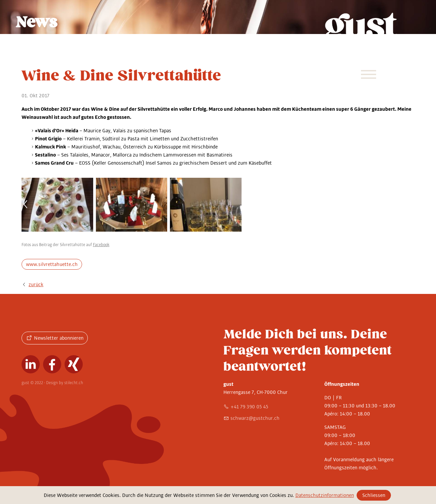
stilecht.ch (74, 383)
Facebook (101, 245)
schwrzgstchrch (255, 418)
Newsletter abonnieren (59, 338)
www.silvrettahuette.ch (52, 264)
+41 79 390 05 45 (249, 407)
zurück (36, 284)
